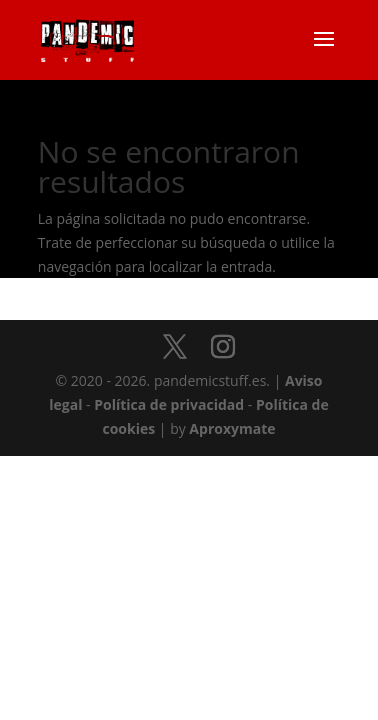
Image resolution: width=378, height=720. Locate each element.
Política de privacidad (169, 404)
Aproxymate (232, 428)
